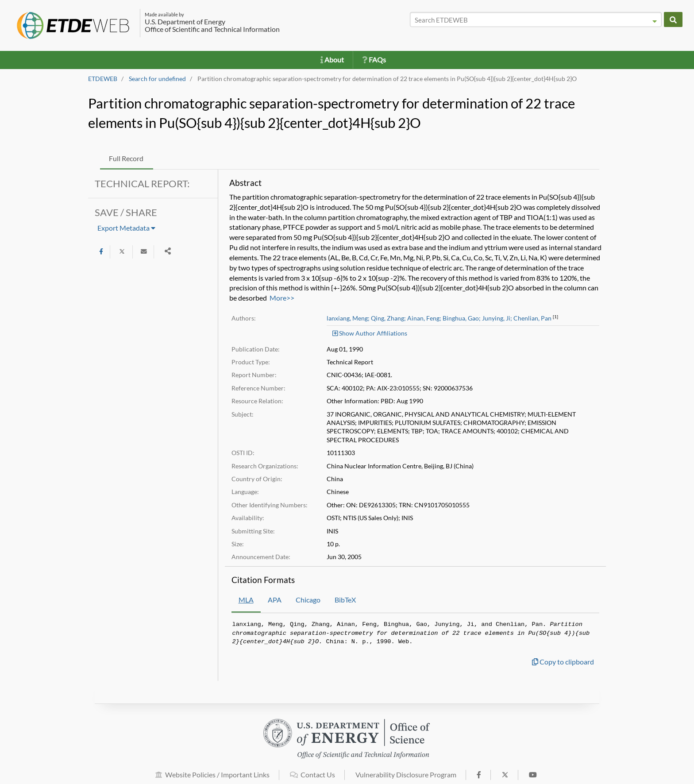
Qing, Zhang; (388, 318)
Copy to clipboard (563, 662)
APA (275, 600)
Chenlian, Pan (532, 318)
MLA (246, 600)
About (332, 60)
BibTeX (345, 600)
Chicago (308, 600)
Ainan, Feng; (424, 318)
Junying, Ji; (497, 318)
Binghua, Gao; (462, 318)
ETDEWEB (103, 79)
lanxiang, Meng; (348, 318)
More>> (282, 298)
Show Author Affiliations (370, 333)
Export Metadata (126, 228)
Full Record (126, 158)
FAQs (374, 60)
